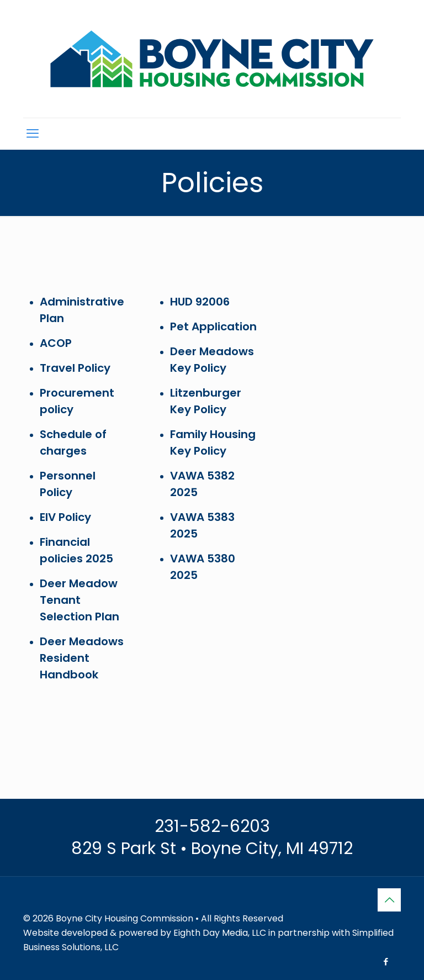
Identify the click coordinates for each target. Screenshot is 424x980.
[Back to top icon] (389, 900)
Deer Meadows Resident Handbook (82, 658)
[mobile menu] (33, 134)
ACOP (56, 343)
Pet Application (213, 326)
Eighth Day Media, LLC (220, 933)
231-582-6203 (212, 826)
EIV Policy (65, 517)
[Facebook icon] (386, 961)
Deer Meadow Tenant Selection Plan (79, 600)
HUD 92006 (200, 302)
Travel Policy (75, 368)
